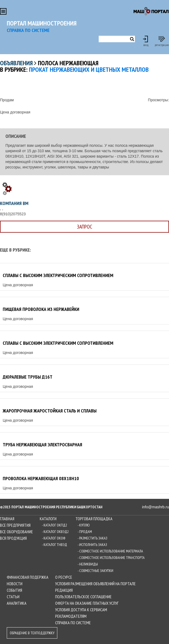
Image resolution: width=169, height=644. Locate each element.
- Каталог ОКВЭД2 (55, 532)
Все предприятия (15, 525)
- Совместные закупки (95, 571)
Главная (7, 519)
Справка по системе (73, 623)
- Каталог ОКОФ (54, 538)
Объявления (16, 63)
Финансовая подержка (28, 577)
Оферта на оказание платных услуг (87, 603)
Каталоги (48, 519)
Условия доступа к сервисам (81, 610)
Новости (15, 584)
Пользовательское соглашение (83, 597)
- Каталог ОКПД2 (54, 525)
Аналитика (17, 603)
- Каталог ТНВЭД (54, 545)
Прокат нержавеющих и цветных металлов (89, 69)
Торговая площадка (94, 519)
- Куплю (84, 525)
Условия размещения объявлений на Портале (95, 584)
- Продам (85, 532)
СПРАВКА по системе (28, 30)
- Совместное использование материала (110, 551)
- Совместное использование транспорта (111, 558)
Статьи (13, 597)
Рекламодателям (71, 616)
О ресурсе (64, 577)
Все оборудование (16, 532)
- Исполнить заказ (92, 545)
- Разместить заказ (92, 538)
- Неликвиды (88, 564)
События (14, 590)
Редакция (64, 590)
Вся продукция (13, 538)
